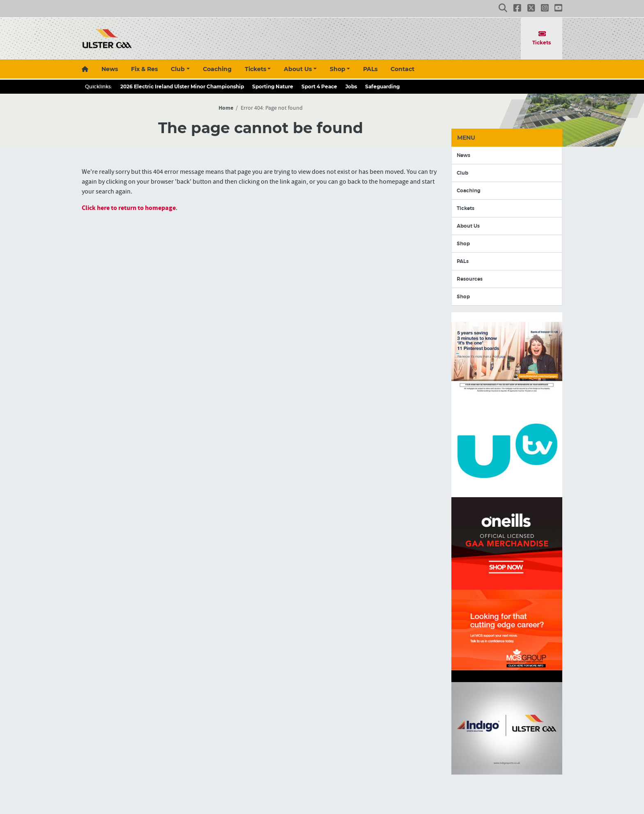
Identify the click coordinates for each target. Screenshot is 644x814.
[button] (503, 9)
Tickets (542, 38)
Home (226, 108)
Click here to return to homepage (129, 208)
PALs (370, 69)
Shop (338, 69)
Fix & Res (144, 69)
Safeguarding (382, 86)
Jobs (351, 86)
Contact (402, 69)
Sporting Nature (273, 86)
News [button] (110, 69)
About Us (298, 69)
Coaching (217, 69)
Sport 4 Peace (319, 86)
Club (178, 69)
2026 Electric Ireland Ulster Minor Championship (182, 86)
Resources (470, 279)
